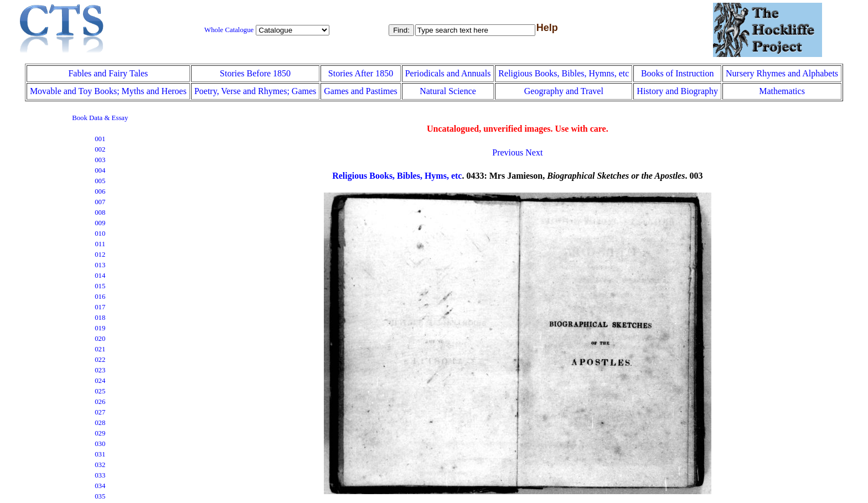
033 (100, 475)
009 (100, 223)
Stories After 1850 (361, 73)
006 (100, 191)
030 (100, 444)
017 (100, 307)
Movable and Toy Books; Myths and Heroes (108, 91)
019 (100, 328)
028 (100, 423)
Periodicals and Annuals (448, 73)
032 (100, 465)
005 (100, 181)
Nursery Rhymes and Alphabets (782, 73)
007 (100, 202)
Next (534, 152)
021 (100, 349)
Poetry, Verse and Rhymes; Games (255, 91)
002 (100, 149)
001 (100, 139)
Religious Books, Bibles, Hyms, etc (397, 176)
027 (100, 412)
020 (100, 339)
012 (100, 255)
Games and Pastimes (360, 91)
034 (100, 486)
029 (100, 433)
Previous (508, 152)
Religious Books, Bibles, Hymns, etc (564, 73)
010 (100, 234)
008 (100, 212)
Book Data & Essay (100, 118)
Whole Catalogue (229, 30)
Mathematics (782, 91)
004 (100, 170)
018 (100, 318)
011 (100, 244)
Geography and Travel (564, 91)
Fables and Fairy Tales (108, 73)
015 (100, 286)
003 (100, 160)
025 (100, 391)
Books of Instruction (678, 73)
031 (100, 454)
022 (100, 360)
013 (100, 265)
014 (100, 276)
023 (100, 370)
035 (100, 496)
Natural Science (448, 91)
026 (100, 402)
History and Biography (677, 91)
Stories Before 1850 (255, 73)
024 (100, 381)
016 (100, 297)
